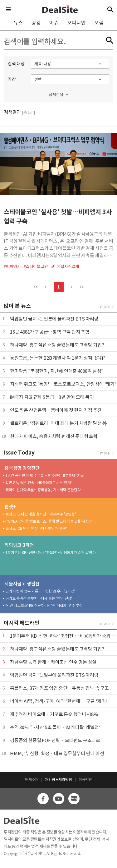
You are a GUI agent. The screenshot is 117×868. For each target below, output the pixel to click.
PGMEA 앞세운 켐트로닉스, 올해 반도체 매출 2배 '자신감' (49, 521)
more (105, 306)
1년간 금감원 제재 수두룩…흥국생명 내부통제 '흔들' (45, 476)
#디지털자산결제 (65, 267)
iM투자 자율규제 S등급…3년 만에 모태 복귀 (52, 397)
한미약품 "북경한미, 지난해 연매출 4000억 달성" (57, 371)
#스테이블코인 (36, 267)
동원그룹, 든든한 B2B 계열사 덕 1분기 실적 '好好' (58, 358)
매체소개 (32, 780)
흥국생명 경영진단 (22, 468)
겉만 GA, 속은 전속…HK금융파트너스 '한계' (39, 483)
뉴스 (18, 23)
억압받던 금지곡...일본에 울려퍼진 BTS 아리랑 (54, 319)
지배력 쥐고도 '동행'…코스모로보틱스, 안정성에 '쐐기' (63, 384)
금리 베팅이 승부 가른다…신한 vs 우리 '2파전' (40, 591)
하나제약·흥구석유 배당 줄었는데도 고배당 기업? (57, 345)
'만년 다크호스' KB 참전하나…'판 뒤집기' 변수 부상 (44, 605)
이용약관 (85, 780)
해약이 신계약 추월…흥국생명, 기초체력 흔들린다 (43, 490)
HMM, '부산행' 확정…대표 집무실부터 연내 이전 (57, 753)
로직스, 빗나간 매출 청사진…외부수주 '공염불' (41, 514)
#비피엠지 (12, 267)
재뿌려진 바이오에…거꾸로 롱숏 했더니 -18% (54, 714)
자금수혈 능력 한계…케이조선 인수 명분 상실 (53, 662)
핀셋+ (10, 507)
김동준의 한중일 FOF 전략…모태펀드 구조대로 (55, 740)
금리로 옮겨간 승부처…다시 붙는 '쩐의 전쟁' (39, 598)
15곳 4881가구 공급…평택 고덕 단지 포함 (50, 332)
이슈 (54, 23)
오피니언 (76, 23)
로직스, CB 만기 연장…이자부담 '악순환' (36, 528)
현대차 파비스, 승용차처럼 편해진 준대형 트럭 (54, 436)
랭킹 (36, 23)
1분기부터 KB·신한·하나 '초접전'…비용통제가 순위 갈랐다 (50, 553)
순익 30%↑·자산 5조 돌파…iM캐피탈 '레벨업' (55, 727)
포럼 (99, 23)
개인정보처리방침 (58, 780)
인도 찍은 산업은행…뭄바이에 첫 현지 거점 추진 (56, 410)
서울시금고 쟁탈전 (22, 584)
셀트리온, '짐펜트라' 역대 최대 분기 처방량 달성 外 (58, 423)
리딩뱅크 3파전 (19, 545)
